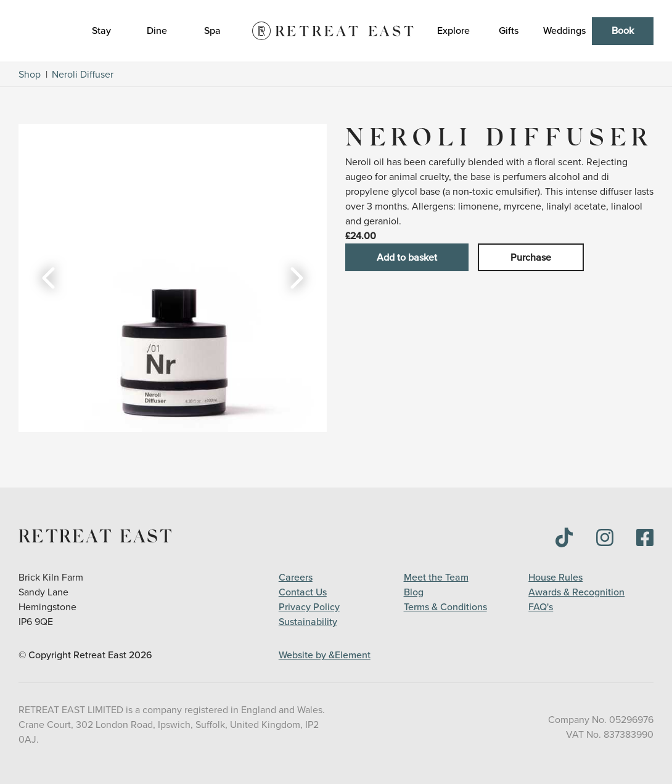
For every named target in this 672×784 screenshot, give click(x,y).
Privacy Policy (309, 607)
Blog (414, 592)
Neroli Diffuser (83, 75)
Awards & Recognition (576, 592)
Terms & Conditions (445, 607)
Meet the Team (436, 578)
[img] (564, 537)
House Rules (555, 578)
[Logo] (333, 31)
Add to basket (407, 258)
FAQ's (541, 607)
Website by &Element (325, 655)
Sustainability (308, 622)
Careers (296, 578)
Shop (30, 75)
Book (623, 31)
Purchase (531, 258)
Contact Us (303, 592)
